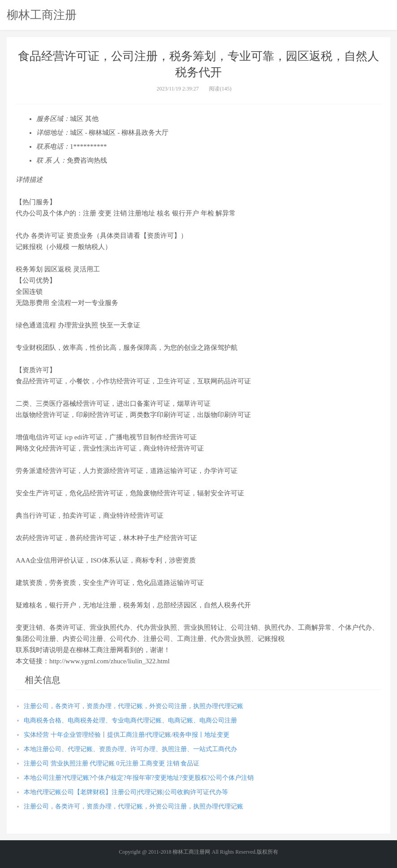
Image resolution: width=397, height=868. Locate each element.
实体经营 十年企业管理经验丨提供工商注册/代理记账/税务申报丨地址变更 (127, 735)
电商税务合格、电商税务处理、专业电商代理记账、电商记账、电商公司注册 (130, 720)
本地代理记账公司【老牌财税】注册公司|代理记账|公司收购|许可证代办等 (126, 792)
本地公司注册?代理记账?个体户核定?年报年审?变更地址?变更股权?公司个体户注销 (139, 778)
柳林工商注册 (42, 15)
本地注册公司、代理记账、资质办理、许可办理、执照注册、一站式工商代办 (130, 749)
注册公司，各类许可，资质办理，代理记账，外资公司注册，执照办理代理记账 (134, 706)
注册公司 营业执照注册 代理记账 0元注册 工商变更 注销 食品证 (112, 763)
